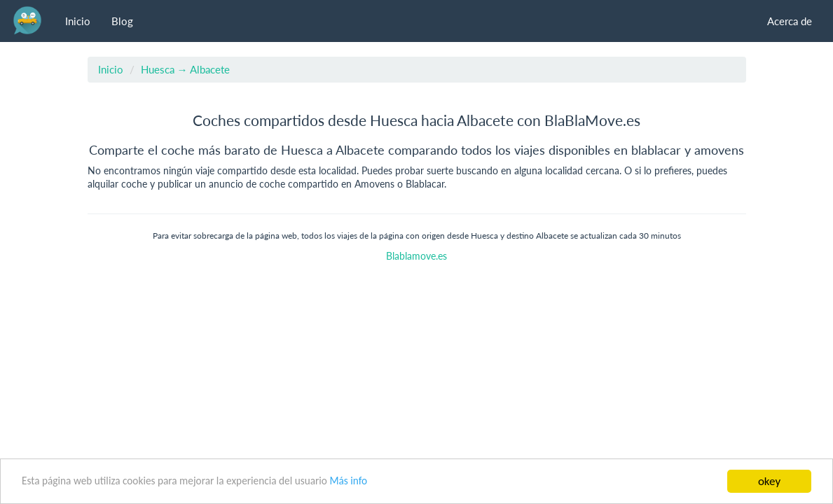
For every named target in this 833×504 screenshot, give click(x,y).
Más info (348, 481)
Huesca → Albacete (185, 69)
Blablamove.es (416, 256)
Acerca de (790, 21)
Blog (122, 21)
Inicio (78, 21)
